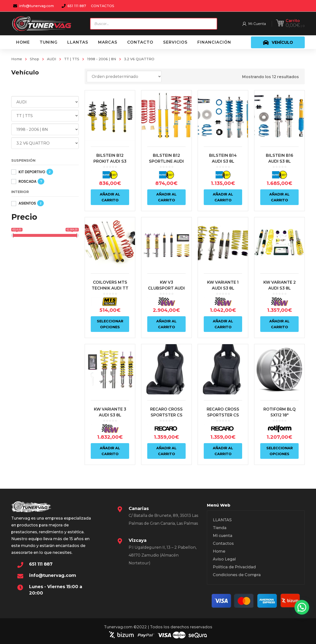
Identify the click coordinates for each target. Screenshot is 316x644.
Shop (34, 59)
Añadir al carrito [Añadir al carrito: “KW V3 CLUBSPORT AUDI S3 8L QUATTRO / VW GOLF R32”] (166, 324)
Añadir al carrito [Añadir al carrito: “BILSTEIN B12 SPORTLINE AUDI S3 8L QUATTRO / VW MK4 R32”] (166, 197)
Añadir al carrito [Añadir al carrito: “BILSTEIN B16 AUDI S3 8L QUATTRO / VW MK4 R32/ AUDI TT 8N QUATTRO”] (279, 197)
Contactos (223, 543)
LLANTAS (222, 520)
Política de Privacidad (234, 567)
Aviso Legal (224, 559)
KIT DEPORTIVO (32, 172)
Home (17, 59)
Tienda (220, 528)
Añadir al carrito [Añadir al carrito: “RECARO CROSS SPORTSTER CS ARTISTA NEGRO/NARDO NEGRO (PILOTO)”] (223, 451)
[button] (302, 607)
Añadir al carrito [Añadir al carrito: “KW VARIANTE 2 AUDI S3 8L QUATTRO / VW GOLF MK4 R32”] (279, 324)
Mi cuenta (223, 536)
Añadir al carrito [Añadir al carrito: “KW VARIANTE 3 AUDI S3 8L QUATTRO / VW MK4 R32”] (110, 451)
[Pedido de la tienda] (124, 76)
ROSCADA (28, 181)
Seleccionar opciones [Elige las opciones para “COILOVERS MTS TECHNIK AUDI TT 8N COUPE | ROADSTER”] (110, 324)
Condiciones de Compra (237, 575)
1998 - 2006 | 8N (102, 59)
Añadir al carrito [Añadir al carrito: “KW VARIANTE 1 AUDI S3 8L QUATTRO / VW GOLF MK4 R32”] (223, 324)
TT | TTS (72, 59)
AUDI (52, 59)
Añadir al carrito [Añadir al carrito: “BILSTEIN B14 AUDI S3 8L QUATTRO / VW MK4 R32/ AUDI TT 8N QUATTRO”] (223, 197)
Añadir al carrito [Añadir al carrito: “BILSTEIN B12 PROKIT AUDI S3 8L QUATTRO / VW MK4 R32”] (110, 197)
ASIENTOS (27, 203)
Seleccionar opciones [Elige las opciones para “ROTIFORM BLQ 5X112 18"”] (280, 451)
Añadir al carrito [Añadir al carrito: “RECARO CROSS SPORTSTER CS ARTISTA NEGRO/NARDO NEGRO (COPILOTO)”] (166, 451)
